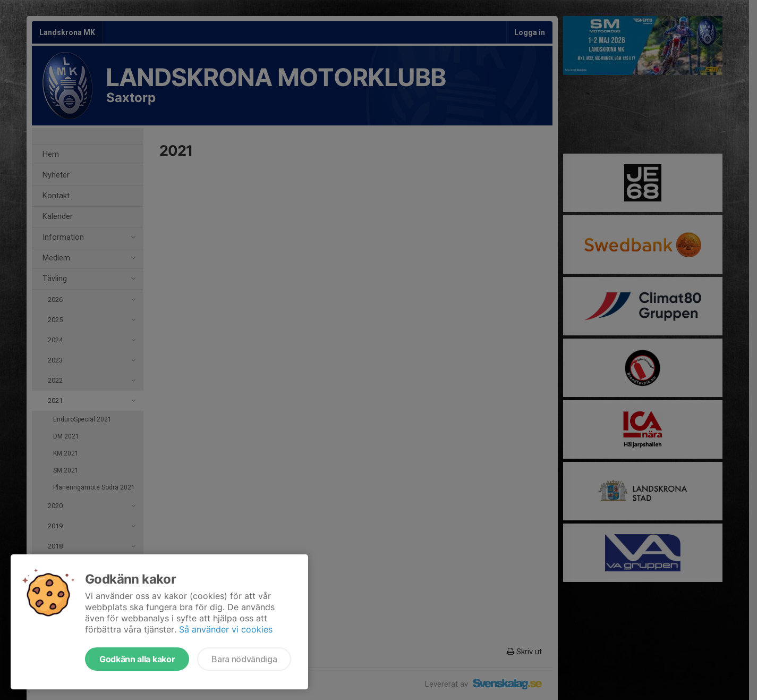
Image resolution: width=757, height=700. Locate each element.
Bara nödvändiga (244, 659)
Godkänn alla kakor (137, 659)
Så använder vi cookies (226, 629)
